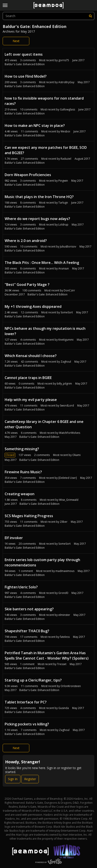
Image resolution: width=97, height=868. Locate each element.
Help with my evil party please (31, 400)
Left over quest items (24, 54)
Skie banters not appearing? (29, 609)
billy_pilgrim (64, 384)
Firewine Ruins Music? (23, 472)
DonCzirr (69, 290)
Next (16, 41)
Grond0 (63, 593)
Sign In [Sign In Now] (13, 779)
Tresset (62, 664)
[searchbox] (48, 16)
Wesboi (65, 131)
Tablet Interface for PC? (26, 702)
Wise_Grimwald (69, 500)
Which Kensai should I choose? (31, 356)
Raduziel (66, 159)
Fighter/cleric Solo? (21, 587)
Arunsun (64, 268)
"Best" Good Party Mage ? (27, 285)
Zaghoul (66, 362)
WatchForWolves (70, 433)
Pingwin (63, 181)
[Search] (90, 16)
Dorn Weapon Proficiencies (28, 175)
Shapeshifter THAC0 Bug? (27, 631)
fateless (65, 637)
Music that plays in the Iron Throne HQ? (39, 197)
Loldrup (63, 225)
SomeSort (67, 312)
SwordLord (67, 406)
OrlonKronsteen (71, 686)
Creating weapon (20, 494)
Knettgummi (66, 340)
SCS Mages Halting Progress (29, 516)
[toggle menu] (5, 5)
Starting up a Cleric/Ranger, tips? (33, 680)
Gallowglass (67, 109)
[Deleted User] (68, 478)
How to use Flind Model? (26, 76)
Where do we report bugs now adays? (37, 219)
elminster (64, 615)
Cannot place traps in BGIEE (28, 378)
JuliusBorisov (68, 246)
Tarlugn (63, 203)
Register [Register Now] (30, 779)
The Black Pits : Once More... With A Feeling (42, 263)
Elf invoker (14, 538)
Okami (76, 455)
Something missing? (22, 449)
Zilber (64, 522)
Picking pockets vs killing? (27, 724)
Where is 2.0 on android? (26, 241)
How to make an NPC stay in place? (35, 126)
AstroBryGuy (66, 82)
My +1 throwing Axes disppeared (33, 306)
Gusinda (64, 708)
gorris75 (64, 60)
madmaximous (65, 571)
